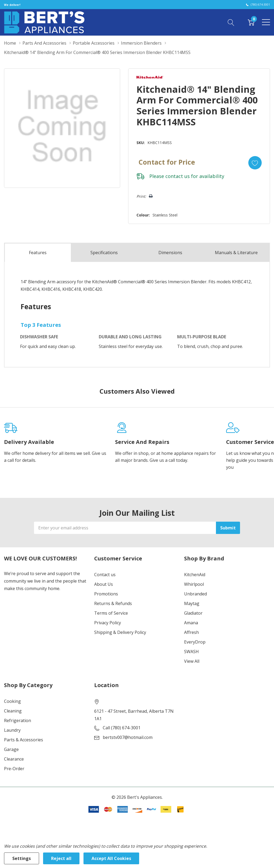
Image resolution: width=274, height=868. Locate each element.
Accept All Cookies (111, 858)
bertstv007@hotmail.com (128, 737)
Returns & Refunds (113, 603)
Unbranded (195, 594)
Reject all (61, 858)
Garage (11, 749)
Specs (104, 253)
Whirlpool (194, 584)
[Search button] (231, 22)
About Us (104, 584)
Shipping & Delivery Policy (120, 632)
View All (192, 661)
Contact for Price (167, 162)
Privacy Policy (108, 623)
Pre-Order (14, 769)
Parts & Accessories (24, 740)
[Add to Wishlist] (255, 163)
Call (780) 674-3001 (122, 728)
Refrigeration (18, 720)
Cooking (12, 701)
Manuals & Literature (236, 253)
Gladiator (193, 613)
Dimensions (170, 253)
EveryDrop (195, 642)
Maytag (192, 603)
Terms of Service (111, 613)
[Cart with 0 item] (251, 22)
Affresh (191, 632)
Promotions (106, 594)
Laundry (12, 730)
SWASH (191, 652)
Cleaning (13, 711)
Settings (22, 858)
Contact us (105, 575)
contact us (178, 176)
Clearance (14, 759)
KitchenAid (195, 575)
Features (38, 253)
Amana (191, 623)
